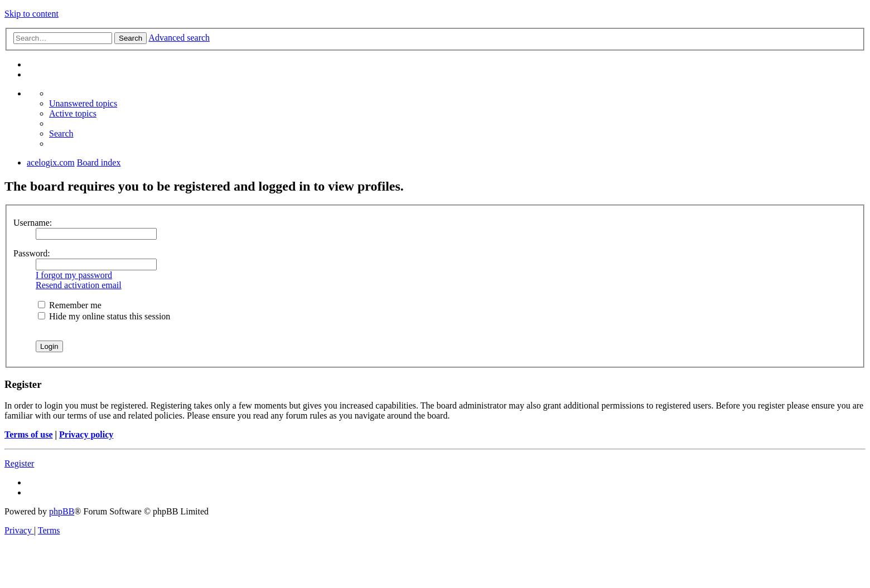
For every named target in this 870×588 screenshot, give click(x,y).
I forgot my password (74, 275)
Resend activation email (79, 285)
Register (19, 463)
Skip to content (32, 14)
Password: (32, 253)
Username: (33, 223)
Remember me (70, 305)
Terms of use (29, 434)
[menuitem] (83, 103)
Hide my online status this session (104, 316)
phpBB (62, 511)
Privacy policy (86, 434)
